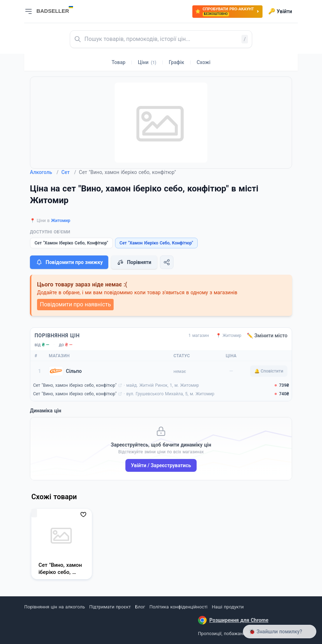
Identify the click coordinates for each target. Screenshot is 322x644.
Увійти (280, 11)
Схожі (204, 62)
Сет (69, 172)
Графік (176, 62)
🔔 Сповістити (269, 371)
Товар (118, 62)
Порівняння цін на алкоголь (54, 607)
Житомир (61, 221)
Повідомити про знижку (69, 262)
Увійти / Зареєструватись (161, 465)
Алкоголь (44, 172)
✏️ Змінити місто (267, 336)
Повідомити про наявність (75, 304)
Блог (140, 607)
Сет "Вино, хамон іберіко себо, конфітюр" (75, 385)
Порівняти (134, 262)
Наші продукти (228, 607)
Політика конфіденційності (179, 607)
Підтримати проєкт (110, 607)
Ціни (147, 62)
